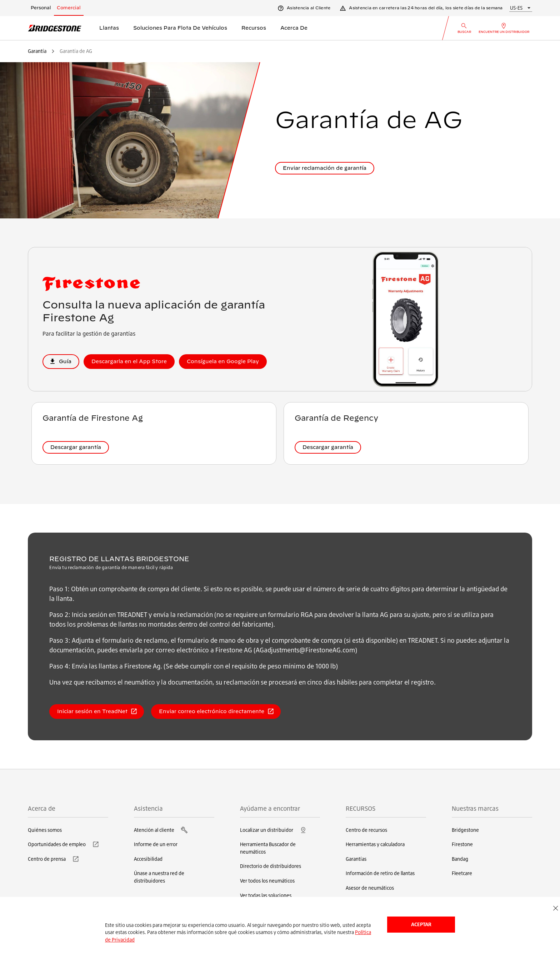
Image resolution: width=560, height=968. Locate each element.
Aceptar (421, 924)
